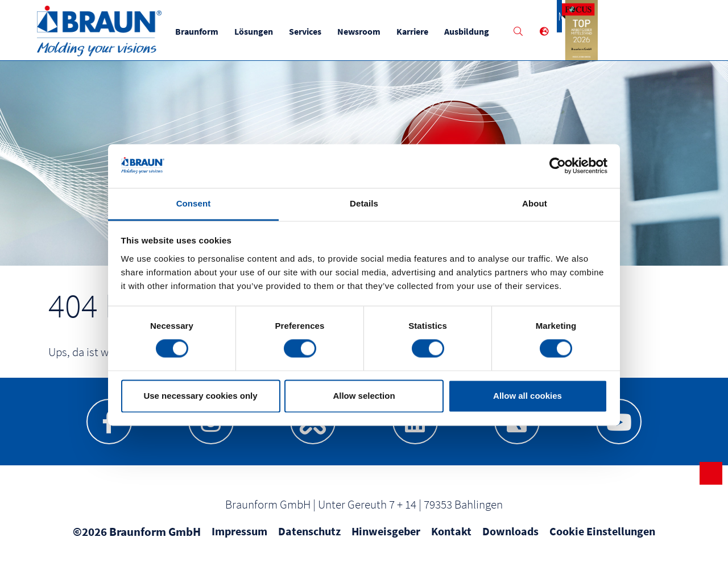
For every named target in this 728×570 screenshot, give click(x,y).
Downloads (510, 533)
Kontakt (451, 533)
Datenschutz (309, 533)
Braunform (200, 31)
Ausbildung (470, 31)
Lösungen (257, 31)
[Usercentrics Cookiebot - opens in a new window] (558, 166)
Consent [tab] (194, 203)
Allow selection (364, 396)
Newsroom (362, 31)
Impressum (239, 533)
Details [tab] (364, 203)
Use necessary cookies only (200, 396)
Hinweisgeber (386, 533)
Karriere (416, 31)
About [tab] (535, 203)
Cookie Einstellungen (602, 533)
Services (309, 31)
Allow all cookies (528, 396)
